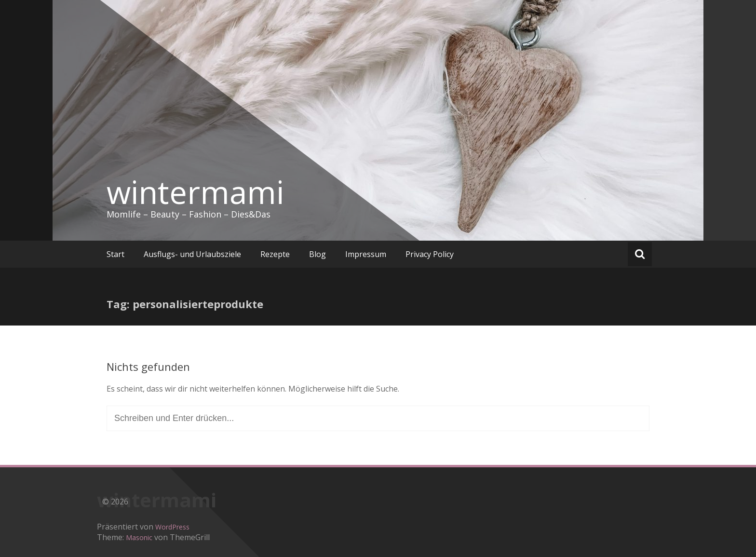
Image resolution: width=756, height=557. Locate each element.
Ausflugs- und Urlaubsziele (192, 254)
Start (115, 254)
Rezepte (275, 254)
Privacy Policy (430, 254)
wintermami (195, 192)
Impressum (366, 254)
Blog (317, 254)
